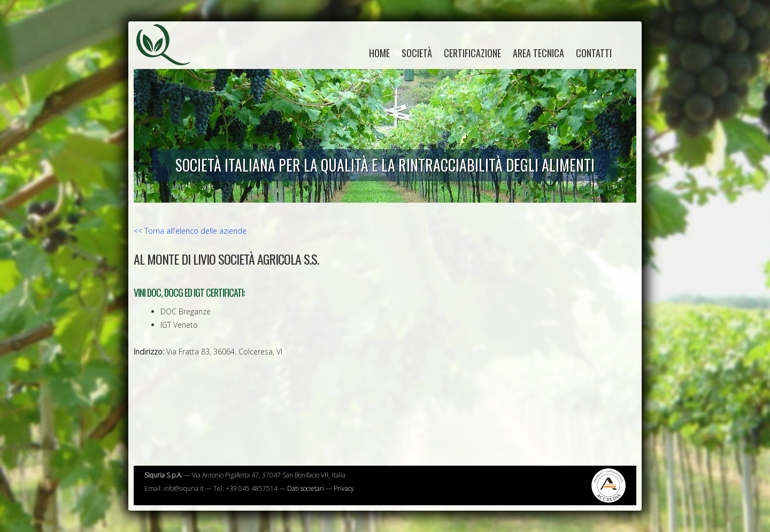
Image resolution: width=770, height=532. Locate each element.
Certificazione (472, 53)
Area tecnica (538, 53)
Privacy (344, 488)
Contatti (594, 53)
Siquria (168, 56)
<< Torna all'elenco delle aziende (190, 231)
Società (417, 53)
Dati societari (306, 488)
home (379, 53)
